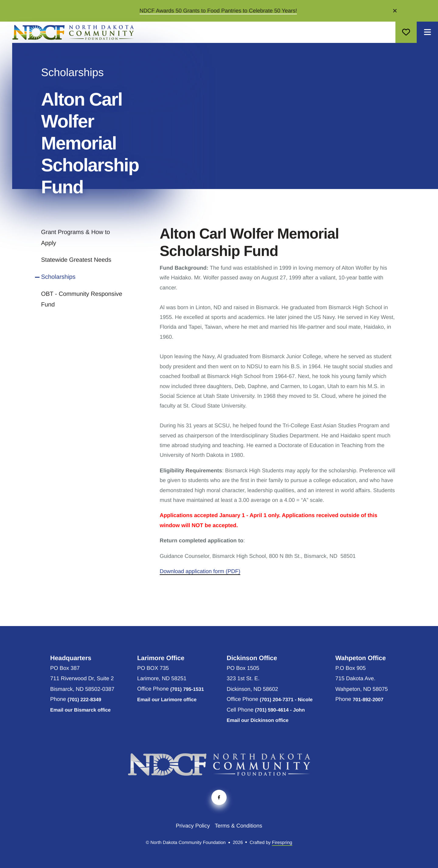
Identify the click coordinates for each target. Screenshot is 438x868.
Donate (406, 32)
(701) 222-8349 (84, 700)
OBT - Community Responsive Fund (82, 299)
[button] (395, 11)
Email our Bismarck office (80, 710)
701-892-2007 (368, 700)
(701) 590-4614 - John (280, 710)
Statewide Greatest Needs (76, 260)
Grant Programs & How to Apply (75, 238)
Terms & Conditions (238, 826)
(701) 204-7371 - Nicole (286, 700)
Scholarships (58, 277)
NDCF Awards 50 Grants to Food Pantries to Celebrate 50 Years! (218, 11)
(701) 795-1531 (187, 689)
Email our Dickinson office (257, 720)
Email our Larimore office (167, 700)
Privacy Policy (193, 826)
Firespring (282, 843)
